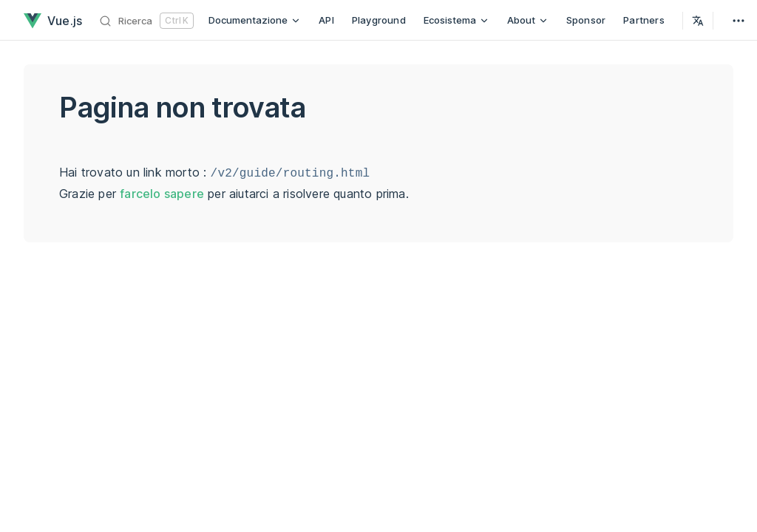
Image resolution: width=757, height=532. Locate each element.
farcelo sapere (162, 194)
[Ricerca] (147, 20)
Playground (379, 20)
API (326, 20)
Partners (644, 20)
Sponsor (586, 20)
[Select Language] (698, 20)
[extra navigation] (739, 20)
